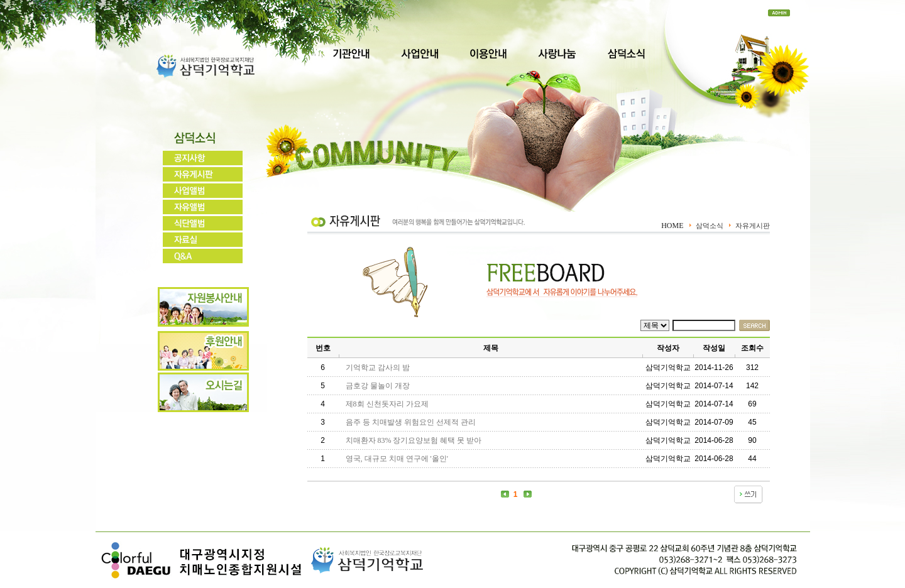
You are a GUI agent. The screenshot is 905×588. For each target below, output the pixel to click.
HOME (672, 226)
